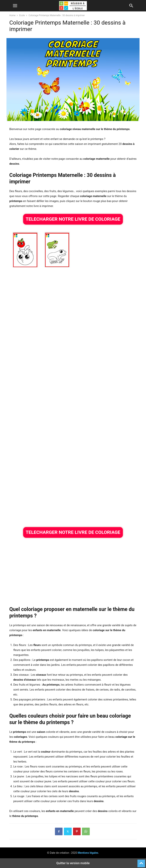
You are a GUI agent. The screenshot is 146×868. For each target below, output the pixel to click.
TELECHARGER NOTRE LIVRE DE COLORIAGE (73, 219)
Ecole (22, 15)
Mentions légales (88, 853)
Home (12, 15)
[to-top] (141, 862)
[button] (15, 6)
